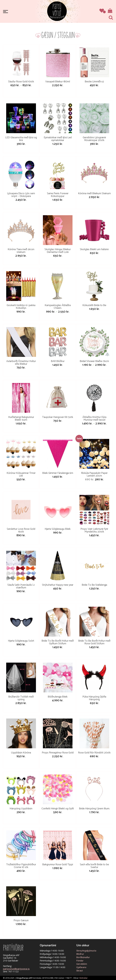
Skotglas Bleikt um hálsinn (94, 249)
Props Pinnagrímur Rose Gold (58, 753)
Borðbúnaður (83, 957)
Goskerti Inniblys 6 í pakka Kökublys (21, 307)
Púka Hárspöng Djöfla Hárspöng (94, 698)
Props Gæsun (21, 920)
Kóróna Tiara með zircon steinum (21, 251)
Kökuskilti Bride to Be (94, 305)
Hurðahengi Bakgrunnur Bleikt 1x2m (21, 419)
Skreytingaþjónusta (86, 951)
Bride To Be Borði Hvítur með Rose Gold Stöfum (94, 642)
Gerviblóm (82, 964)
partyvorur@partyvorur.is (16, 969)
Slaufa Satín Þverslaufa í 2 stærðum (21, 586)
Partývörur (57, 11)
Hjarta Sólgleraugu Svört (21, 641)
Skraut (80, 970)
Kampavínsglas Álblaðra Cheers (58, 307)
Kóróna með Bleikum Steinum (94, 193)
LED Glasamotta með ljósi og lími (21, 139)
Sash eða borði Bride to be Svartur (94, 866)
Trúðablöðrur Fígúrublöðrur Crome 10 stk (21, 866)
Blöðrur (80, 954)
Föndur (80, 961)
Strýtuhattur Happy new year (58, 585)
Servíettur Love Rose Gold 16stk (21, 530)
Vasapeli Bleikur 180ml (58, 82)
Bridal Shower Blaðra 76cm (94, 361)
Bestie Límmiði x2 (94, 82)
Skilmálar (83, 978)
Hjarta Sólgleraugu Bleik (58, 529)
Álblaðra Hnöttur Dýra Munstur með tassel (94, 419)
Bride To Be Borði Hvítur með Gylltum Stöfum (58, 642)
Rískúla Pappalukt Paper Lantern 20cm (94, 474)
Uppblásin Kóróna (21, 753)
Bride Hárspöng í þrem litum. (94, 809)
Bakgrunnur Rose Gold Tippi (58, 865)
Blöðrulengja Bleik (58, 697)
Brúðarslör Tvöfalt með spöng (21, 698)
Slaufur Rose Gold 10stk (21, 82)
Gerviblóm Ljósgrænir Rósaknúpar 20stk (94, 139)
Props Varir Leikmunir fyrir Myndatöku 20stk (94, 530)
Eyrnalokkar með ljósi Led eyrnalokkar (58, 139)
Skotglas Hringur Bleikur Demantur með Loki (58, 251)
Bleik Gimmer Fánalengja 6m (58, 473)
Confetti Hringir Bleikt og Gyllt (58, 809)
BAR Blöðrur (58, 361)
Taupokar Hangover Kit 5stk (58, 417)
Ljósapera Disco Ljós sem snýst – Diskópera (21, 195)
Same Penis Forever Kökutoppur (58, 195)
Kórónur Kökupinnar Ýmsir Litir (21, 474)
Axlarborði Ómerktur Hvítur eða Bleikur (21, 363)
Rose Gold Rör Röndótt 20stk (94, 753)
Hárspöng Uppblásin (21, 809)
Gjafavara (81, 967)
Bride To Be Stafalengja (94, 585)
